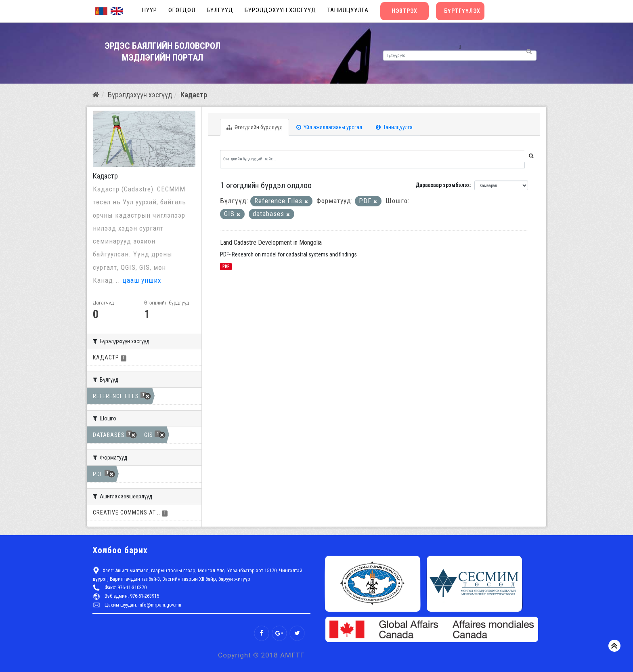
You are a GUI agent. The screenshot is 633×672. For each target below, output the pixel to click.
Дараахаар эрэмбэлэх (442, 185)
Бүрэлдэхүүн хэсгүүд (280, 10)
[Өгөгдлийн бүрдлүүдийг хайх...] (373, 159)
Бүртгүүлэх (462, 11)
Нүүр (150, 10)
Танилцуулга (348, 10)
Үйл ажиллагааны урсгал (329, 127)
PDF (226, 266)
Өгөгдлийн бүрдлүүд (255, 127)
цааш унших (142, 280)
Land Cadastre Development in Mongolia (271, 243)
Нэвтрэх (405, 11)
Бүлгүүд (220, 10)
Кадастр (194, 95)
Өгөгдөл (182, 10)
